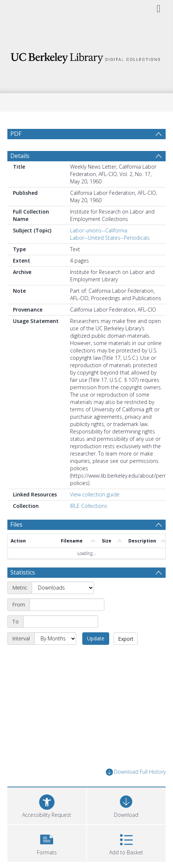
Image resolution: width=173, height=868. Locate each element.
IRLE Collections (89, 506)
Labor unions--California (99, 230)
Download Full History (136, 772)
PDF (16, 134)
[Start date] (67, 605)
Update (96, 638)
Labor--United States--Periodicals (110, 238)
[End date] (61, 622)
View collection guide (95, 494)
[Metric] (63, 588)
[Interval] (55, 639)
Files (16, 524)
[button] (47, 842)
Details (20, 156)
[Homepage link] (86, 56)
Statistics (23, 572)
